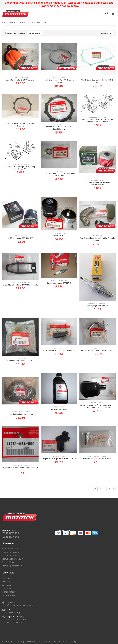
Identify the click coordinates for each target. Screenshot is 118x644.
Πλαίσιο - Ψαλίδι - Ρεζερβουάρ (98, 456)
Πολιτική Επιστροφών (13, 559)
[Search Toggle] (107, 14)
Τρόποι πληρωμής (11, 552)
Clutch (97, 78)
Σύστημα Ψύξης (97, 348)
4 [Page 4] (109, 489)
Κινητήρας (7, 578)
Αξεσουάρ (7, 585)
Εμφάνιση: (104, 33)
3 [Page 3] (105, 489)
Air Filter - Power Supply (20, 78)
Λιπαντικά (7, 588)
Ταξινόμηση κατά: (20, 33)
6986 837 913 (11, 537)
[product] (20, 57)
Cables (54, 78)
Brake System (98, 236)
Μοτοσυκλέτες (9, 595)
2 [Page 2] (100, 489)
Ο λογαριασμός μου (11, 548)
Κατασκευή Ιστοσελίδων (49, 641)
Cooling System (20, 359)
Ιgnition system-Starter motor (59, 281)
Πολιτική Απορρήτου (12, 566)
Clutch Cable (62, 78)
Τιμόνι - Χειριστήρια (97, 403)
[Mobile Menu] (113, 14)
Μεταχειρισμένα (10, 592)
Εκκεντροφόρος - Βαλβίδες (97, 117)
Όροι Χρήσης (8, 562)
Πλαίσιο (6, 581)
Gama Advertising (68, 641)
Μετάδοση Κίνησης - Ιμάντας (20, 412)
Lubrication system (98, 180)
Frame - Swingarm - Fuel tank (20, 283)
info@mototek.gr (13, 612)
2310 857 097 (11, 533)
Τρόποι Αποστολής (11, 555)
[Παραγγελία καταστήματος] (35, 33)
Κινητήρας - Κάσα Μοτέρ (59, 171)
